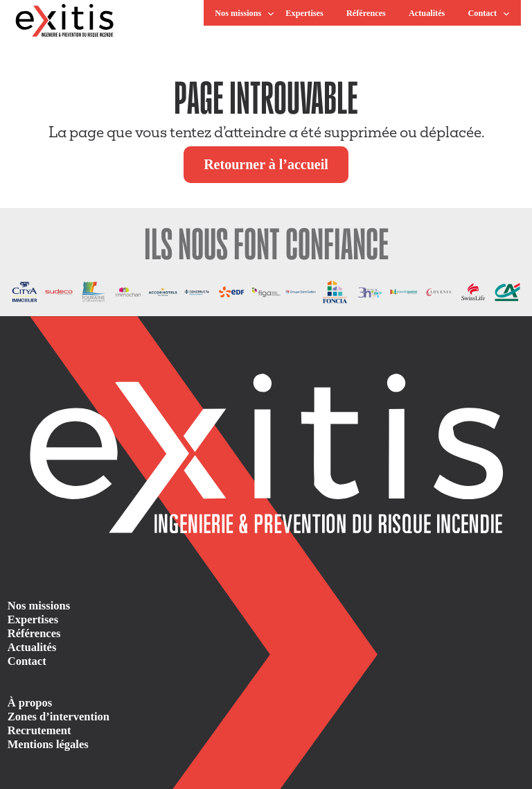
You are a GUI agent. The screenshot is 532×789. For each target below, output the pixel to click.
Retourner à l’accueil (266, 164)
